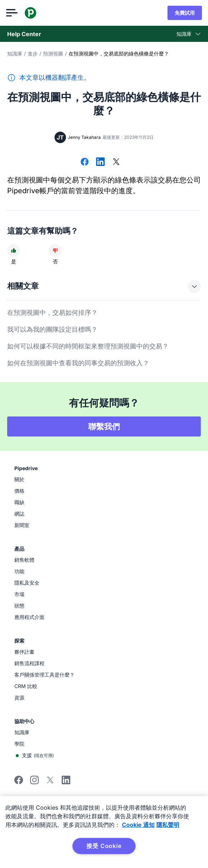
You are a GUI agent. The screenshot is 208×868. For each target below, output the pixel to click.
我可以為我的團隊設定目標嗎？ (52, 329)
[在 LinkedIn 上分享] (100, 162)
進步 (33, 53)
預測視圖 (53, 53)
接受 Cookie (104, 846)
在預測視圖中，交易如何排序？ (52, 313)
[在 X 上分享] (116, 162)
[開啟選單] (13, 13)
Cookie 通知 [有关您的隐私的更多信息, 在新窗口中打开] (138, 825)
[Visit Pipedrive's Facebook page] (19, 782)
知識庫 (15, 53)
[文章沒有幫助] (55, 250)
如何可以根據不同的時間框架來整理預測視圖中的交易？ (88, 346)
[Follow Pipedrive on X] (50, 782)
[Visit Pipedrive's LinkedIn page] (66, 781)
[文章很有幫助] (14, 250)
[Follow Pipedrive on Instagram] (34, 782)
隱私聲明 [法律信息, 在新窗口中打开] (168, 825)
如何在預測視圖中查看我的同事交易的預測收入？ (78, 363)
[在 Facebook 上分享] (85, 162)
